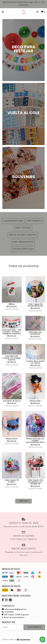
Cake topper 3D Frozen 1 (12, 481)
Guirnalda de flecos (12, 401)
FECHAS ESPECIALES (23, 249)
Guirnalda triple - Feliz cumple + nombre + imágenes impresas (12, 332)
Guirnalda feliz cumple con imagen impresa (12, 358)
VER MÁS (23, 501)
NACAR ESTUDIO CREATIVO (23, 235)
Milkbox (12, 304)
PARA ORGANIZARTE (23, 242)
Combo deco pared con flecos (35, 362)
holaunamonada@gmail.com (14, 609)
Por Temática (35, 221)
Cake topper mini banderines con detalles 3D (35, 482)
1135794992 (8, 612)
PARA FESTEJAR (23, 228)
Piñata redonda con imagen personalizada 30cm (35, 441)
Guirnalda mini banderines (35, 333)
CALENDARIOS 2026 (13, 221)
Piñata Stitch (12, 439)
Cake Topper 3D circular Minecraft (35, 305)
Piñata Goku (35, 401)
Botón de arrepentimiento (13, 617)
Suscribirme (34, 627)
